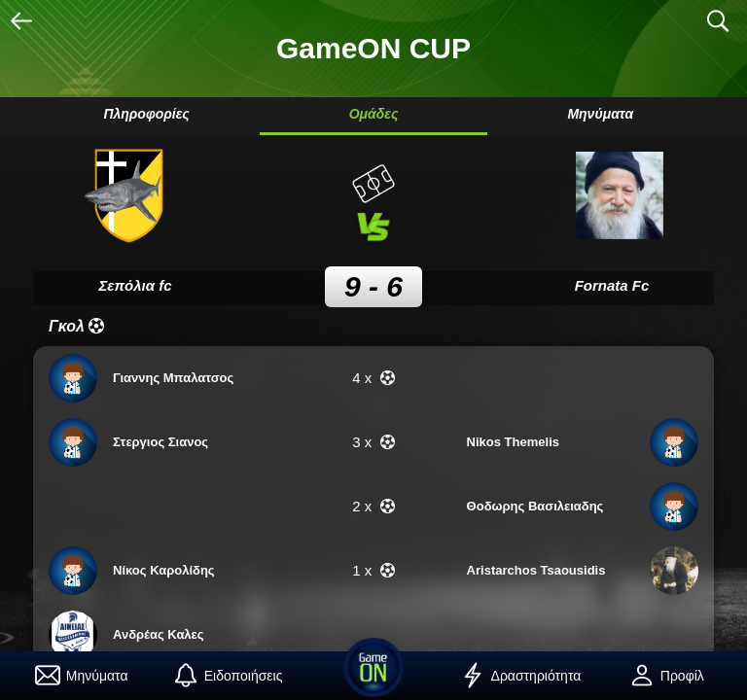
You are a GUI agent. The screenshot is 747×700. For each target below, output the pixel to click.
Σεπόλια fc (135, 285)
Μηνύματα (600, 114)
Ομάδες (374, 114)
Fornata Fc (612, 285)
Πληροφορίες (146, 114)
